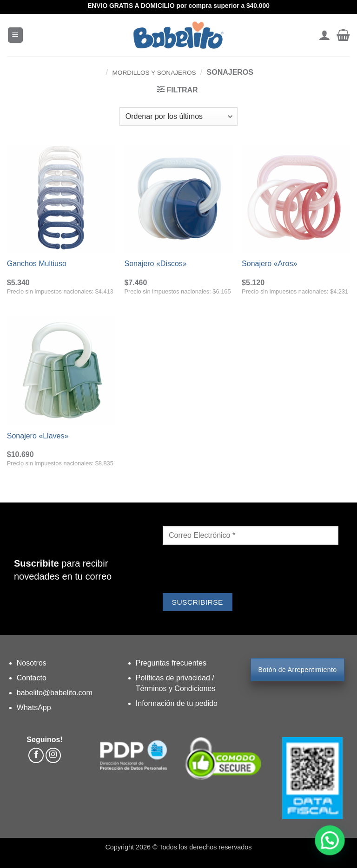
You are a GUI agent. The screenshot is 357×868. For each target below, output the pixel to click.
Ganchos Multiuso (37, 264)
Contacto (32, 678)
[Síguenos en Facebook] (36, 755)
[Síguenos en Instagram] (53, 755)
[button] (15, 35)
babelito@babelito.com (55, 693)
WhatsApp (34, 708)
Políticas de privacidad (174, 678)
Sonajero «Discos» (155, 264)
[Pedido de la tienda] (178, 117)
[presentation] (233, 570)
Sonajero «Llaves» (38, 436)
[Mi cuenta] (324, 35)
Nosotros (32, 663)
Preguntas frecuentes (171, 663)
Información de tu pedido (177, 703)
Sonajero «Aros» (269, 264)
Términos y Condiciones (176, 689)
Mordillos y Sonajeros (154, 73)
